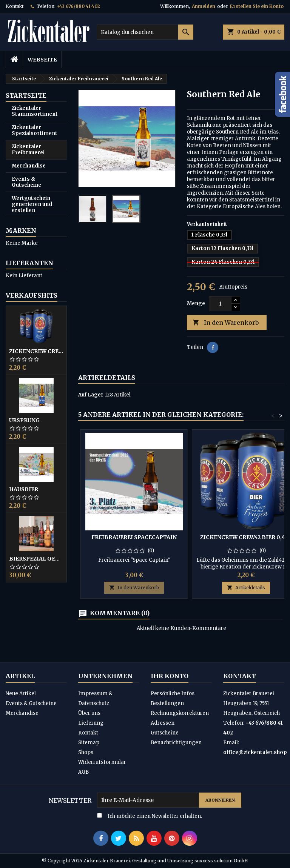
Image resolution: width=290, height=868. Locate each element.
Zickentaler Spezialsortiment (35, 130)
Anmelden (204, 6)
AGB (83, 772)
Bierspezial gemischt (36, 559)
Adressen (163, 723)
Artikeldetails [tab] (107, 378)
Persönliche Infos (173, 694)
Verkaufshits (32, 295)
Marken (21, 230)
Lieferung (91, 723)
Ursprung (25, 420)
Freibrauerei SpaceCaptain (134, 537)
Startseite (26, 95)
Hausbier (24, 489)
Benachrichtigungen (176, 743)
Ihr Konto (170, 676)
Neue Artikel (21, 694)
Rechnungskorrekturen (180, 713)
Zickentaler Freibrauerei (28, 150)
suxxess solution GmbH (221, 861)
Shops (86, 752)
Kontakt (15, 6)
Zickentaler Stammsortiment (35, 111)
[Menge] (220, 304)
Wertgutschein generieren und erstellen (32, 204)
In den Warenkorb (226, 323)
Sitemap (89, 743)
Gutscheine (165, 733)
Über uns (89, 713)
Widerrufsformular (102, 762)
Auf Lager (91, 395)
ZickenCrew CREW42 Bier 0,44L (36, 351)
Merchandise (29, 166)
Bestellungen (167, 703)
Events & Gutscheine (26, 182)
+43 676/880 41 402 (78, 6)
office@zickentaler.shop (255, 752)
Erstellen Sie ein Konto (257, 6)
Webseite (42, 60)
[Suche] (145, 32)
